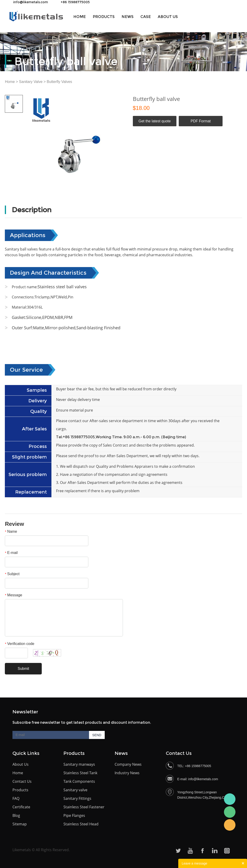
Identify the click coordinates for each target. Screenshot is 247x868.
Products (104, 17)
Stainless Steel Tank (80, 773)
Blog (16, 815)
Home (80, 17)
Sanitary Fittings (77, 798)
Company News (128, 764)
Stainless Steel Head (81, 824)
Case (146, 17)
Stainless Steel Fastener (84, 807)
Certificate (21, 807)
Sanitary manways (79, 764)
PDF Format (201, 121)
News (128, 17)
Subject (12, 574)
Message (13, 595)
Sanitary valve (75, 790)
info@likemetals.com (31, 2)
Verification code (19, 644)
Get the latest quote (155, 121)
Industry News (127, 773)
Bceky (230, 799)
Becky (230, 825)
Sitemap (20, 824)
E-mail (11, 553)
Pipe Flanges (74, 815)
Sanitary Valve (31, 82)
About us (168, 17)
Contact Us (22, 781)
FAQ (16, 798)
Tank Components (79, 781)
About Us (21, 764)
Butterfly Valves (60, 82)
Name (11, 531)
